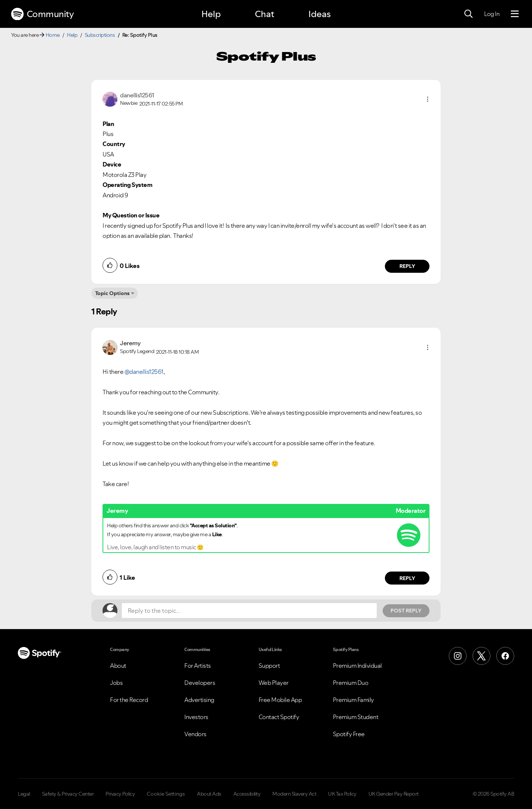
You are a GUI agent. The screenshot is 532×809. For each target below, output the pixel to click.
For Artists (198, 666)
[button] (428, 99)
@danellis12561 (144, 372)
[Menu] (515, 14)
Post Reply (406, 611)
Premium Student (356, 717)
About (118, 666)
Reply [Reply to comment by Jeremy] (407, 578)
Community (42, 14)
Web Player (274, 683)
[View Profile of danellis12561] (137, 95)
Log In (492, 14)
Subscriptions (100, 35)
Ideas (319, 14)
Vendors (195, 734)
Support (269, 666)
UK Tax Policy (342, 794)
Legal (24, 794)
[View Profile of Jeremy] (130, 343)
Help (211, 14)
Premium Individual (357, 666)
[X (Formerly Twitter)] (481, 656)
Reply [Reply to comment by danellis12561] (407, 266)
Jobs (116, 683)
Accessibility (247, 794)
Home (53, 35)
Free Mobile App (280, 700)
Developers (200, 683)
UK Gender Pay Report (394, 794)
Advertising (199, 700)
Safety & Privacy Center (68, 794)
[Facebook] (505, 656)
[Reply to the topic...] (249, 611)
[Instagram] (458, 656)
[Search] (468, 14)
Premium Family (353, 700)
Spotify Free (349, 734)
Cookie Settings (166, 794)
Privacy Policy (120, 794)
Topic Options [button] (112, 293)
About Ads (209, 794)
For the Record (129, 700)
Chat (265, 14)
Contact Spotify (279, 717)
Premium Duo (351, 683)
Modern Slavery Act (294, 794)
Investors (196, 717)
